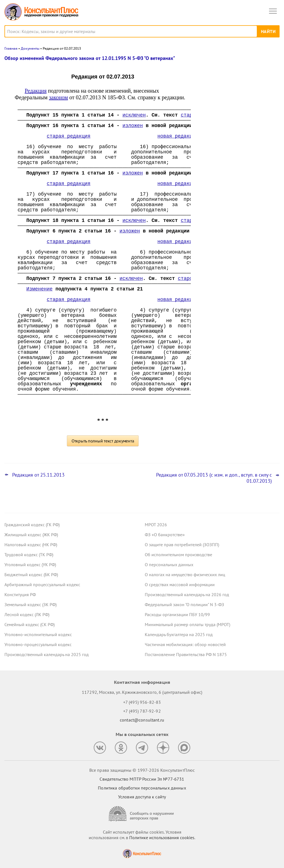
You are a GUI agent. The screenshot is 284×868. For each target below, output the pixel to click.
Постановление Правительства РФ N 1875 (186, 654)
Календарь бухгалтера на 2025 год (179, 634)
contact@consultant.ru (142, 720)
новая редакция (178, 136)
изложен (133, 126)
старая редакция (69, 136)
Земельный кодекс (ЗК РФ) (31, 604)
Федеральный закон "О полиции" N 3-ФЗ (184, 604)
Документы (30, 48)
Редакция (36, 91)
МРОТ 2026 (156, 525)
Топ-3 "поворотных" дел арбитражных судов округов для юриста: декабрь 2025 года (237, 147)
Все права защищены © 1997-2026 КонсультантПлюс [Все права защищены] (142, 770)
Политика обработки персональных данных (142, 788)
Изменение (40, 289)
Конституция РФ (20, 594)
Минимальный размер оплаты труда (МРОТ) (187, 624)
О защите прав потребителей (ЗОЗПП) (182, 545)
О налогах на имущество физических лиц (185, 575)
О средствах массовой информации (180, 584)
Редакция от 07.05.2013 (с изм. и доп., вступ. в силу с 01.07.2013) (214, 478)
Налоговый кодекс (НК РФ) (31, 545)
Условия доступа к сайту (142, 797)
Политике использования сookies (162, 837)
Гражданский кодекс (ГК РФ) (32, 525)
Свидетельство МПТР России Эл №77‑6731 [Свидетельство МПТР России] (142, 779)
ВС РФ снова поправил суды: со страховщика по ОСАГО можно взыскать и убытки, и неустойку (232, 87)
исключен (134, 115)
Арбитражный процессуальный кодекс (42, 584)
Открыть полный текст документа (103, 441)
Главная (11, 48)
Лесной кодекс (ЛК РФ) (27, 614)
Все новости (214, 195)
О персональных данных (169, 565)
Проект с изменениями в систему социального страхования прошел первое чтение (234, 177)
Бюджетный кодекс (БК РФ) (31, 575)
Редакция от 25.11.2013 (38, 475)
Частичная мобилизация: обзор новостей (185, 644)
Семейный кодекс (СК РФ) (30, 624)
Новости (222, 62)
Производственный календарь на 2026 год (187, 594)
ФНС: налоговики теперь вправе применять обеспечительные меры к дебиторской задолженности (236, 117)
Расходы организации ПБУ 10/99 (177, 614)
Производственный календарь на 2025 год (47, 654)
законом (58, 97)
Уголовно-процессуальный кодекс (38, 644)
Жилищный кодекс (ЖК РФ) (31, 535)
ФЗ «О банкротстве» (165, 535)
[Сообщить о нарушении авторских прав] (142, 814)
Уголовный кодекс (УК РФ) (30, 565)
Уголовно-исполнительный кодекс (38, 634)
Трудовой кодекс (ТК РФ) (29, 555)
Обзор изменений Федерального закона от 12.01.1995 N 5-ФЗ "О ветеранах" (90, 58)
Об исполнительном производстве (178, 555)
